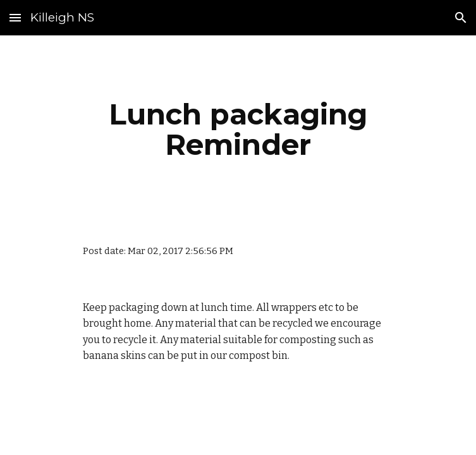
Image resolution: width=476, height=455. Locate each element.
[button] (15, 17)
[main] (238, 130)
